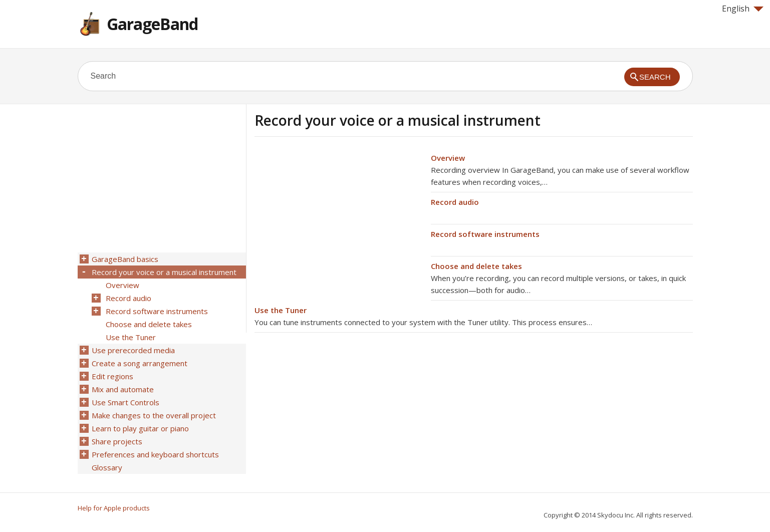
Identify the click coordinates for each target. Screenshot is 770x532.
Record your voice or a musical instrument (164, 272)
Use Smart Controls (125, 402)
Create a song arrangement (140, 363)
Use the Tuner (281, 310)
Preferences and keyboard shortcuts (155, 454)
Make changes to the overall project (154, 415)
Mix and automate (123, 389)
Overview (448, 158)
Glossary (107, 467)
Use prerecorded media (133, 350)
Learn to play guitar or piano (140, 428)
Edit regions (112, 376)
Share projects (117, 441)
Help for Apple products (114, 508)
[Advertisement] (339, 222)
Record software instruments (485, 234)
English (743, 9)
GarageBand (152, 24)
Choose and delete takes (476, 266)
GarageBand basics (125, 259)
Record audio (455, 202)
